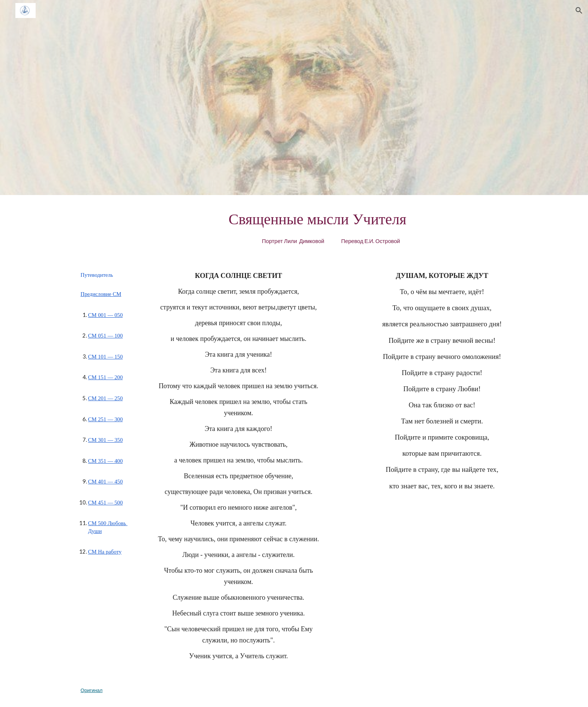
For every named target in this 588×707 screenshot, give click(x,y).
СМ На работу (105, 552)
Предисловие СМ (101, 294)
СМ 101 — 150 (105, 357)
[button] (579, 11)
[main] (331, 226)
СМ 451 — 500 (105, 503)
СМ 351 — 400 (105, 461)
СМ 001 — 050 (105, 315)
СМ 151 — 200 (105, 377)
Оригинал (92, 690)
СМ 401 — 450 (105, 482)
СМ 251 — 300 (105, 419)
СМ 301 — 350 (105, 440)
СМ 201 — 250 (105, 398)
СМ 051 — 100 (105, 336)
